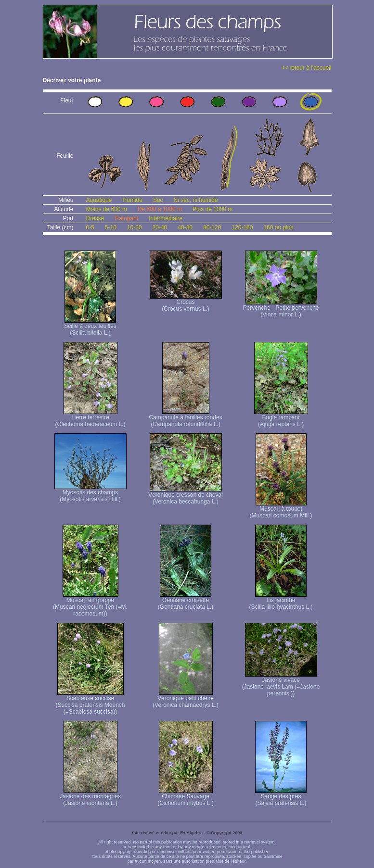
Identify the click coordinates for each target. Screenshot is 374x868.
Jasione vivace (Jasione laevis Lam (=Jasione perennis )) (281, 684)
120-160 (242, 227)
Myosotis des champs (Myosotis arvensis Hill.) (90, 493)
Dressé (95, 218)
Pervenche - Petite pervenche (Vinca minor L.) (281, 308)
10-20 (135, 227)
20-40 (160, 227)
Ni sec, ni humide (196, 200)
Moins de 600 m (107, 209)
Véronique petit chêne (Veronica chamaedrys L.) (186, 699)
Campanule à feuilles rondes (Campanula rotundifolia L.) (185, 418)
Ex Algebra (191, 833)
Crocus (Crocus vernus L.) (186, 303)
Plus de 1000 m (213, 209)
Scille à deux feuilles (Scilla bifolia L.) (90, 327)
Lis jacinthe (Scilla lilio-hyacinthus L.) (281, 601)
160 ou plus (278, 227)
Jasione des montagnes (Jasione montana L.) (90, 797)
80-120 (212, 227)
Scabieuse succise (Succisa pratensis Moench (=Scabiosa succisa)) (90, 702)
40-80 (185, 227)
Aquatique (99, 200)
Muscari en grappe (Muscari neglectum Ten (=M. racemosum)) (90, 604)
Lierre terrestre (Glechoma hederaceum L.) (90, 418)
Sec (158, 200)
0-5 (90, 227)
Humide (133, 200)
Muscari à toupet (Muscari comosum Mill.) (281, 509)
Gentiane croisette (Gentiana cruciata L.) (186, 601)
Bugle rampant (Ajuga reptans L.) (281, 418)
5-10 (111, 227)
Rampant (127, 218)
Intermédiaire (166, 218)
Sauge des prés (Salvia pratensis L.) (281, 797)
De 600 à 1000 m (160, 209)
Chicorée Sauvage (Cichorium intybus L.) (186, 797)
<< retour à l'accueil (306, 68)
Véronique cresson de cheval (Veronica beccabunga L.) (186, 496)
